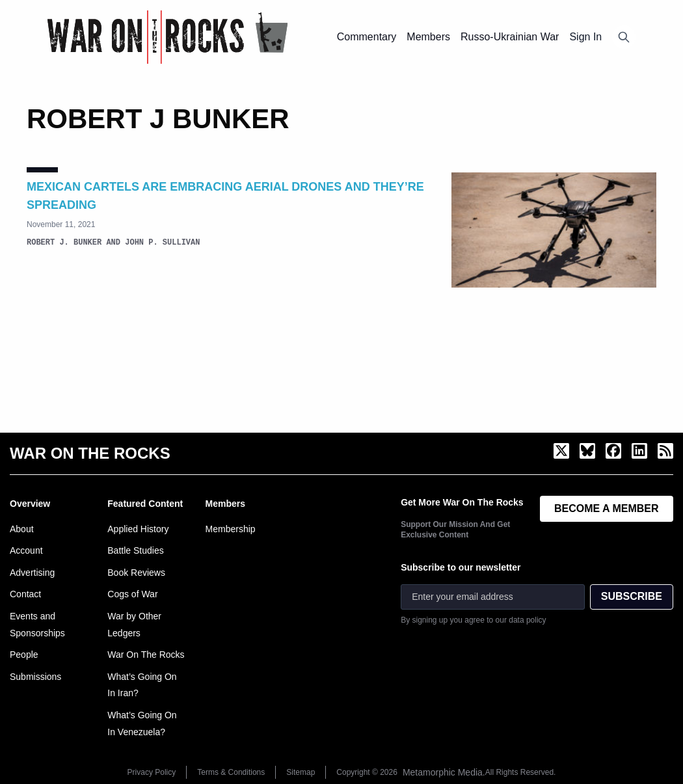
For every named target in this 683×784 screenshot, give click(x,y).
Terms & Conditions (231, 772)
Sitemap (301, 772)
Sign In (585, 37)
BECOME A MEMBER (607, 508)
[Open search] (624, 37)
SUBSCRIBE (632, 596)
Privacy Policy (152, 772)
